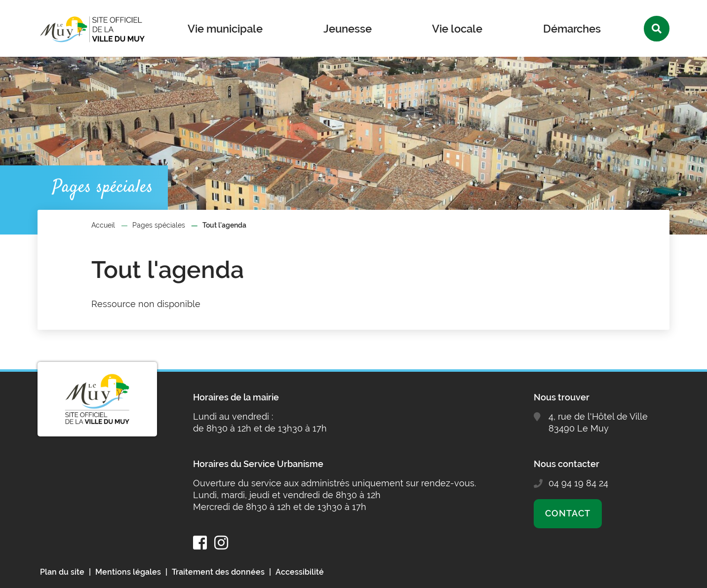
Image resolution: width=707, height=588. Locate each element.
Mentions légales (128, 572)
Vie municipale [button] (225, 29)
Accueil (103, 225)
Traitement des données (218, 572)
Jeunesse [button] (348, 29)
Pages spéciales (159, 225)
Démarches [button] (572, 29)
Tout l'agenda (224, 225)
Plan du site (62, 572)
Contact (568, 513)
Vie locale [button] (457, 29)
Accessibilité (300, 572)
